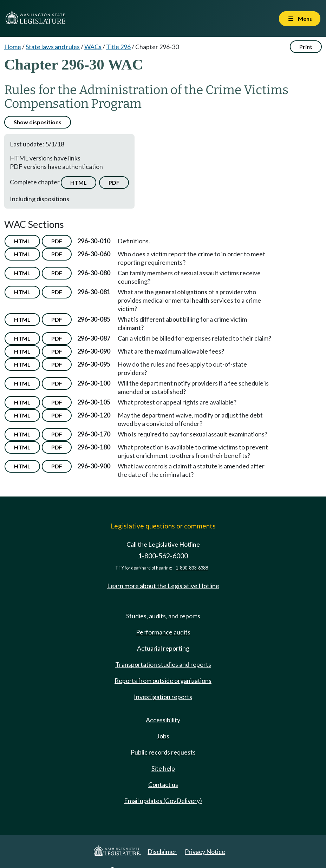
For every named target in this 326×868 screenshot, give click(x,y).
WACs (93, 47)
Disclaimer (162, 851)
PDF (114, 182)
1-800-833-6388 (192, 568)
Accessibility (163, 720)
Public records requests (163, 752)
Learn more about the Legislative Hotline (163, 586)
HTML (79, 182)
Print (306, 47)
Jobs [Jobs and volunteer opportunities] (163, 736)
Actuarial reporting (163, 648)
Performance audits (163, 632)
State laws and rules (53, 47)
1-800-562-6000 (163, 556)
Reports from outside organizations (163, 680)
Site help (163, 768)
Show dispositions (38, 122)
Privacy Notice (205, 851)
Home (13, 47)
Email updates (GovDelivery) (163, 801)
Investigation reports (163, 697)
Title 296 (118, 47)
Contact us (163, 784)
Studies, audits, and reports (163, 616)
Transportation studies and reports (163, 664)
